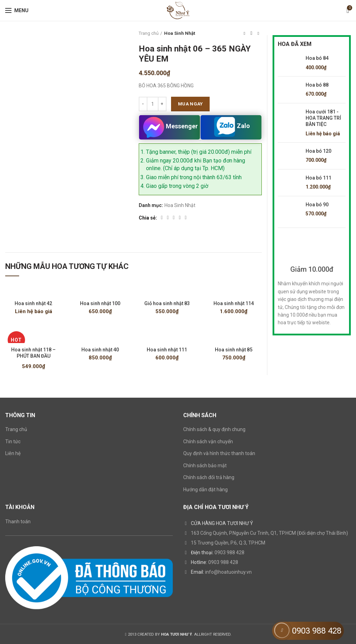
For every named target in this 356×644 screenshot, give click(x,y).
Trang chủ (149, 33)
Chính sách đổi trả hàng (209, 477)
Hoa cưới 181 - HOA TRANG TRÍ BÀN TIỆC (323, 118)
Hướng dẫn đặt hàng (205, 490)
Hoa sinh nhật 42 (33, 303)
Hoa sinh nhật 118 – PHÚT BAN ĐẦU (33, 353)
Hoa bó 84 (317, 58)
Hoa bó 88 (317, 85)
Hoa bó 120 (318, 151)
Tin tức (13, 442)
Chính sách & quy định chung (214, 429)
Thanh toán (18, 522)
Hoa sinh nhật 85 (234, 350)
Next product (258, 33)
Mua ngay (190, 104)
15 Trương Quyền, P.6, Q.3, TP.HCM (228, 543)
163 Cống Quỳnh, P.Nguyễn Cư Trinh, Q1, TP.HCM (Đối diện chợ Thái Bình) (269, 533)
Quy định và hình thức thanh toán (219, 453)
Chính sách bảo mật (205, 466)
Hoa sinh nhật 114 (234, 303)
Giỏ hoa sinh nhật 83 (167, 303)
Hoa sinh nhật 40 (100, 350)
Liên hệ (13, 453)
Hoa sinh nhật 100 (100, 303)
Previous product (244, 33)
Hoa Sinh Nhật (180, 33)
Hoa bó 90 (317, 205)
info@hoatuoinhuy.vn (228, 572)
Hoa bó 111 (318, 178)
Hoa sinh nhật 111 (167, 350)
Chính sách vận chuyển (208, 442)
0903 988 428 (229, 552)
